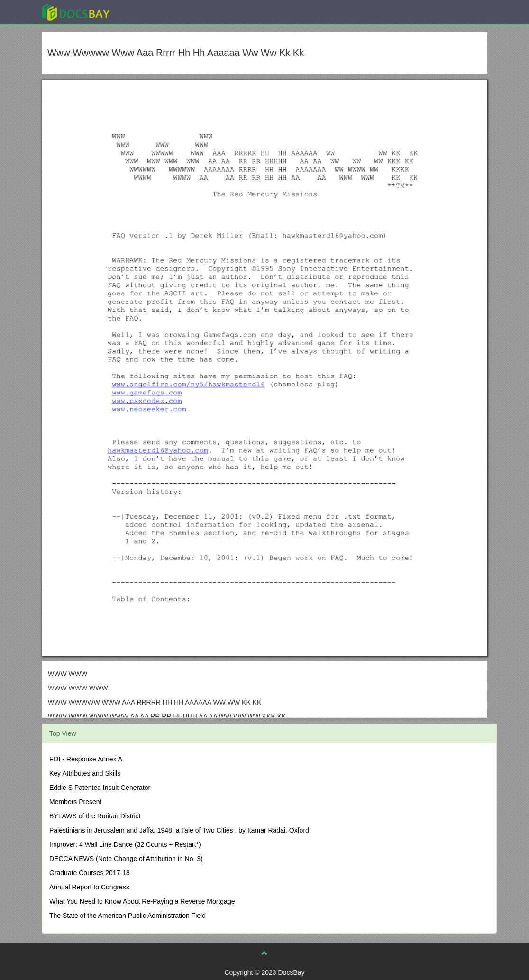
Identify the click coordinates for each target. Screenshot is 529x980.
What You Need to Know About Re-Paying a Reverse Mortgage (142, 901)
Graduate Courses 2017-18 (90, 873)
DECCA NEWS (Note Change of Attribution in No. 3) (126, 859)
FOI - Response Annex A (86, 759)
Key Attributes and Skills (85, 773)
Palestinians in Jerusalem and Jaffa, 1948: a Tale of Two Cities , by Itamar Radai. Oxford (179, 830)
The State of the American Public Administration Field (128, 916)
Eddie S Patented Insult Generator (100, 788)
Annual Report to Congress (89, 887)
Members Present (75, 802)
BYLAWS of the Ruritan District (95, 816)
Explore (147, 12)
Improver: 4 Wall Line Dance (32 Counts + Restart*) (125, 844)
